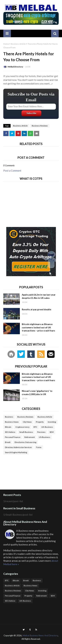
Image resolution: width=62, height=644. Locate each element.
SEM (52, 432)
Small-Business (26, 432)
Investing (52, 422)
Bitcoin (8, 427)
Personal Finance (13, 437)
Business (9, 417)
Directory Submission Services (18, 447)
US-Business (45, 437)
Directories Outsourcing (25, 442)
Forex (39, 447)
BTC (35, 427)
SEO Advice (10, 432)
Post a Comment (12, 171)
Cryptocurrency (22, 427)
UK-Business (47, 427)
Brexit (8, 442)
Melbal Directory (15, 67)
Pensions (41, 432)
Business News (12, 422)
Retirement (30, 437)
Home (6, 44)
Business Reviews (40, 126)
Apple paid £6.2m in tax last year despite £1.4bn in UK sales (39, 296)
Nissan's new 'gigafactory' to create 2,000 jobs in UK (37, 393)
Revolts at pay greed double (37, 309)
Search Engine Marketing (16, 452)
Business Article (18, 44)
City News (27, 422)
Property (40, 422)
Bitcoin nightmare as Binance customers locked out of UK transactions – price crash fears (38, 327)
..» (52, 83)
